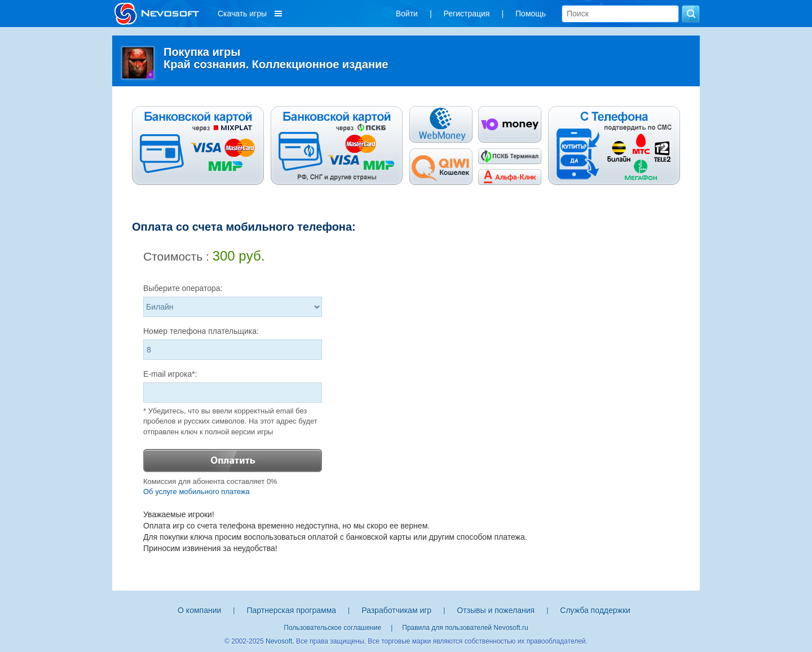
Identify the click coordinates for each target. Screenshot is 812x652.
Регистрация (467, 14)
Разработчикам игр (396, 610)
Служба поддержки (595, 610)
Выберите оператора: (183, 288)
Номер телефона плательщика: (201, 331)
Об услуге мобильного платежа (197, 492)
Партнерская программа (291, 610)
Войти (407, 14)
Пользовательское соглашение (332, 628)
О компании (199, 610)
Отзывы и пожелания (496, 610)
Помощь (531, 14)
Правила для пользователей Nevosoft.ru (465, 628)
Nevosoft (279, 641)
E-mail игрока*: (170, 374)
